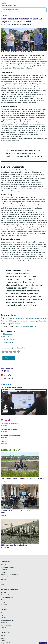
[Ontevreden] (7, 351)
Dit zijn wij (4, 618)
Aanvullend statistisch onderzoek (10, 575)
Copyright (4, 638)
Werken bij (4, 623)
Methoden (4, 582)
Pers (2, 615)
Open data (4, 570)
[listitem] (2, 371)
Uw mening (43, 643)
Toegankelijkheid (6, 643)
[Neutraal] (11, 351)
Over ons (5, 15)
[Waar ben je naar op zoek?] (24, 10)
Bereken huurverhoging (8, 567)
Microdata (4, 572)
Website (3, 636)
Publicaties (4, 580)
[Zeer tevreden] (19, 351)
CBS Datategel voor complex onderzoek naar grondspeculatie (27, 321)
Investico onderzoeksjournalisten (26, 327)
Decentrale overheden (7, 597)
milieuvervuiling (8, 342)
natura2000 (7, 337)
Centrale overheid (6, 595)
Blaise (3, 584)
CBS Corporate (7, 334)
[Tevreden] (15, 351)
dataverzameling (8, 340)
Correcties (4, 628)
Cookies (3, 641)
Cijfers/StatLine (5, 565)
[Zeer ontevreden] (3, 351)
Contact (3, 613)
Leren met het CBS (6, 625)
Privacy (17, 324)
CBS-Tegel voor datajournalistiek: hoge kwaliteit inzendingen (27, 318)
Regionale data (5, 577)
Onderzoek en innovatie (8, 620)
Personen (4, 600)
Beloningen (4, 605)
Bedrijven (4, 593)
